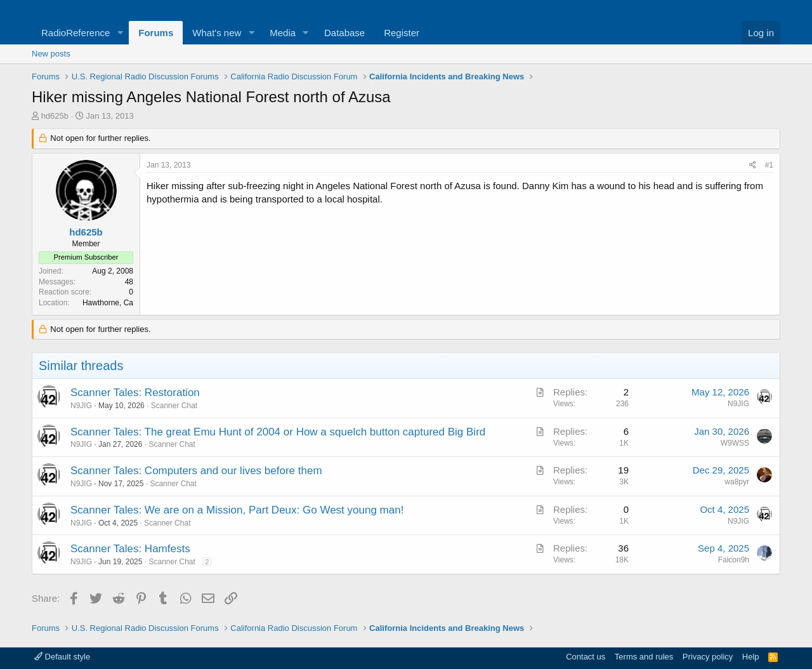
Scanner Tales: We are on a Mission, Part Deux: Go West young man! (237, 510)
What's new (217, 33)
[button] (120, 33)
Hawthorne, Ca (108, 303)
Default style (62, 657)
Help (751, 657)
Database (344, 33)
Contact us (586, 657)
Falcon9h (734, 560)
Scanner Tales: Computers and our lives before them (196, 471)
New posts (51, 54)
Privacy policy (708, 657)
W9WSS (735, 443)
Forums (156, 33)
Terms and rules (644, 657)
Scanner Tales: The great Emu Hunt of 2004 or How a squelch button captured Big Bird (278, 432)
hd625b (55, 116)
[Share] (753, 165)
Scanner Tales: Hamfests (130, 549)
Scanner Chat (174, 406)
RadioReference (75, 33)
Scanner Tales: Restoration (135, 393)
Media (283, 33)
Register (402, 33)
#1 (769, 165)
